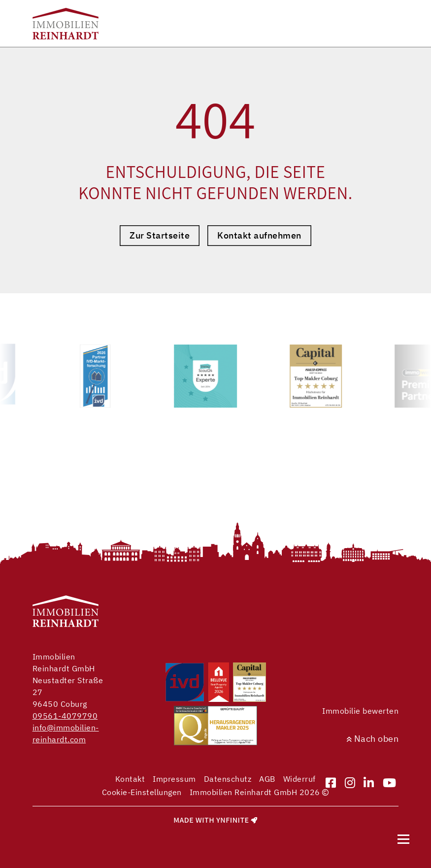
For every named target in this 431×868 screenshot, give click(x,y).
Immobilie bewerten (360, 711)
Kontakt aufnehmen (259, 235)
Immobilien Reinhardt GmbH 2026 (259, 792)
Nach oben (373, 739)
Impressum (174, 779)
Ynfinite (233, 820)
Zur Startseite (160, 235)
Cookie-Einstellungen (142, 792)
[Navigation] (403, 839)
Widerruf (299, 779)
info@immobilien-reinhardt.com (66, 733)
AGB (267, 779)
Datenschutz (228, 779)
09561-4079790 (65, 716)
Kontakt (130, 779)
